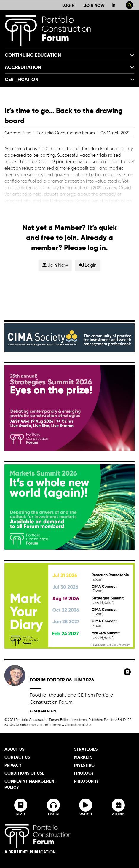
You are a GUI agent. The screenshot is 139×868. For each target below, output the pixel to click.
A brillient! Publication (30, 852)
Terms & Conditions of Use (72, 725)
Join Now (94, 5)
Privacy (13, 765)
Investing (84, 765)
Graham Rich (43, 711)
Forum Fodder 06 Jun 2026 (62, 680)
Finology (84, 773)
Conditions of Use (24, 773)
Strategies (86, 749)
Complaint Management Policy (30, 784)
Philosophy (86, 781)
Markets (83, 757)
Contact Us (17, 757)
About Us (14, 749)
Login (68, 5)
